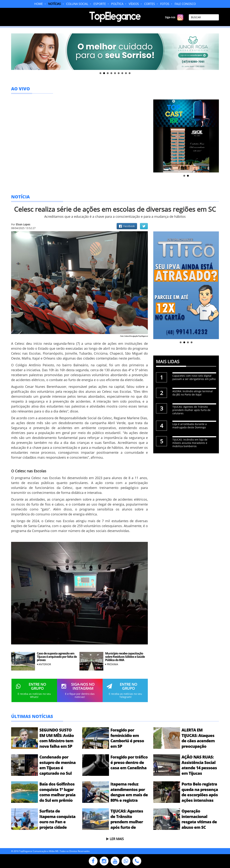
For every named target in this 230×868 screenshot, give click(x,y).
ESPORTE (100, 4)
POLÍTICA (117, 4)
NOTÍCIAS (54, 4)
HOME (39, 4)
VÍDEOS (134, 4)
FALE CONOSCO (185, 4)
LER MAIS (117, 839)
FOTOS (165, 4)
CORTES (150, 4)
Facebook (127, 226)
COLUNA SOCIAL (77, 4)
